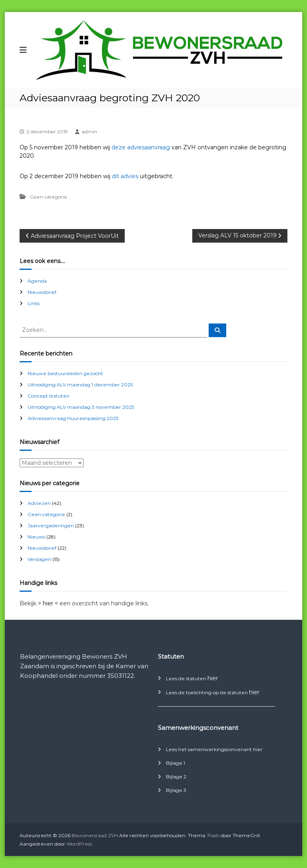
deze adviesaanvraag (141, 147)
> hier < (48, 603)
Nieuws (36, 537)
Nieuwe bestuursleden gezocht (65, 373)
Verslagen (39, 559)
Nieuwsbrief (42, 292)
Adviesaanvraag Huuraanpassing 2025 (73, 418)
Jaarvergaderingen (51, 525)
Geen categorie (48, 197)
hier (213, 678)
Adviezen (39, 503)
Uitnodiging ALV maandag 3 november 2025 (81, 407)
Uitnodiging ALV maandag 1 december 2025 (80, 385)
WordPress (79, 844)
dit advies (125, 176)
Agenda (37, 281)
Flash (213, 835)
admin (89, 132)
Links (34, 303)
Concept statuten (49, 396)
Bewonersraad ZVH (95, 835)
